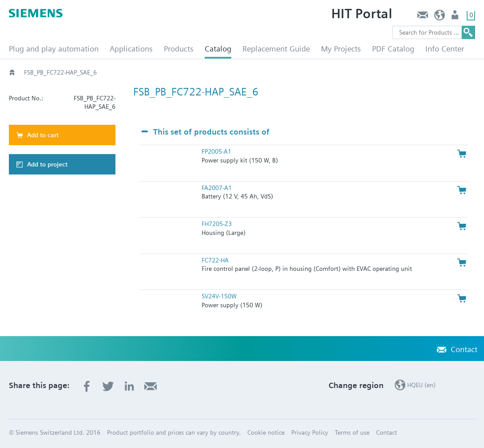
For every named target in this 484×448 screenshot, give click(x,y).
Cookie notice (266, 432)
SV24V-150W (219, 296)
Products (179, 49)
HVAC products (44, 72)
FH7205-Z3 (217, 224)
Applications (131, 49)
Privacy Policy (310, 432)
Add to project (47, 164)
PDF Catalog (393, 49)
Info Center (445, 49)
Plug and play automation (54, 49)
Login (456, 17)
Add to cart (43, 135)
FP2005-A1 (216, 151)
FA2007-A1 (217, 188)
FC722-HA (215, 260)
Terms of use (352, 432)
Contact (423, 17)
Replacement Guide (276, 49)
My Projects (341, 49)
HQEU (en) (440, 17)
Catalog (218, 49)
